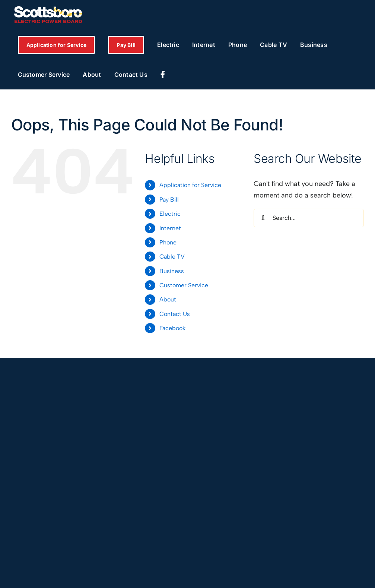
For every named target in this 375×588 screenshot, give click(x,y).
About (168, 299)
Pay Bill (169, 200)
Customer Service (184, 285)
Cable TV (172, 257)
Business (172, 271)
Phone (168, 242)
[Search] (263, 218)
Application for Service (190, 185)
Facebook (172, 328)
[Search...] (309, 218)
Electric (170, 214)
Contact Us (175, 314)
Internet (170, 228)
